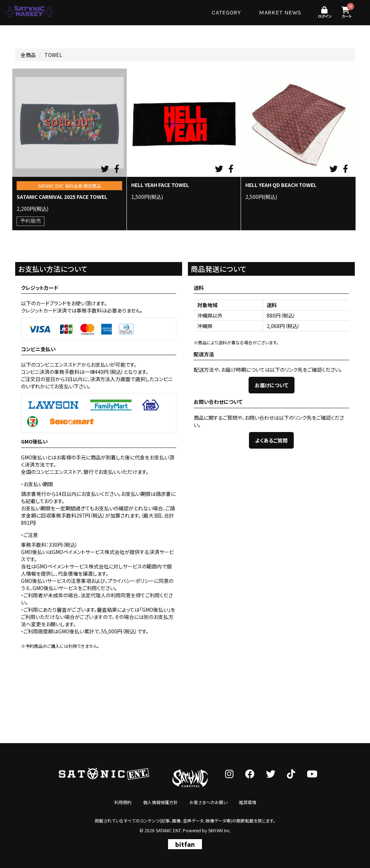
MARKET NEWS (280, 12)
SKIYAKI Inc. (220, 830)
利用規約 (123, 802)
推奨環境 (248, 802)
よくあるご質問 (271, 440)
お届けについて (272, 385)
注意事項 (81, 581)
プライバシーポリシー (131, 581)
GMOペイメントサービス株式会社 (72, 566)
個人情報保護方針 (160, 802)
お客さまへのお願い (208, 802)
